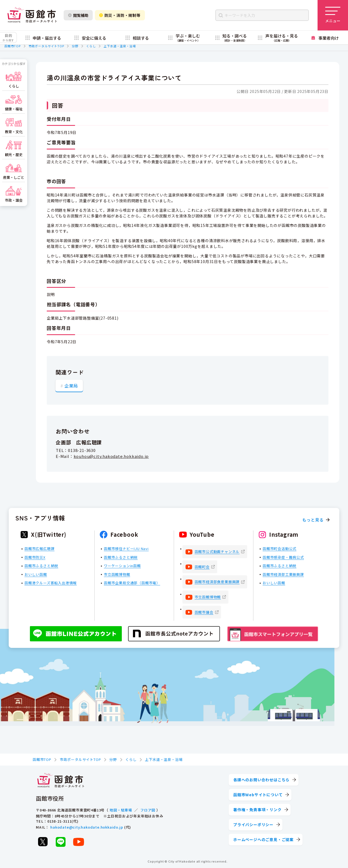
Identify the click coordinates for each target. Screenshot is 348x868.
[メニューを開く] (333, 15)
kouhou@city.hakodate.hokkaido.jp (111, 456)
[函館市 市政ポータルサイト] (32, 15)
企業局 (71, 385)
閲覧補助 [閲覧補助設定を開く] (78, 15)
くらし (91, 46)
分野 (75, 46)
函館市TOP (13, 46)
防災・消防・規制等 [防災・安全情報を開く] (120, 15)
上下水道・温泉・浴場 (120, 46)
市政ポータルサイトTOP (46, 46)
